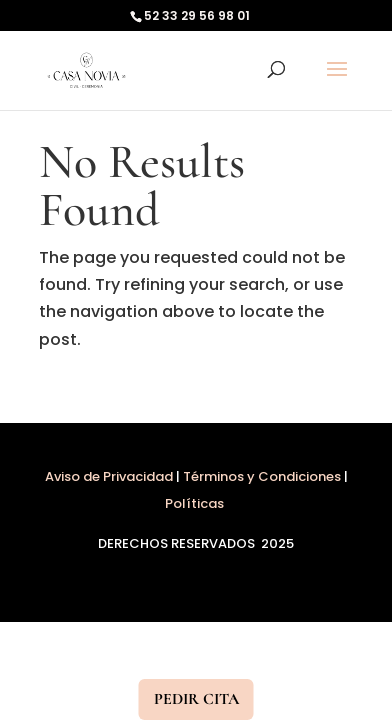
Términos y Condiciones (262, 476)
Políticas (196, 503)
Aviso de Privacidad (110, 476)
